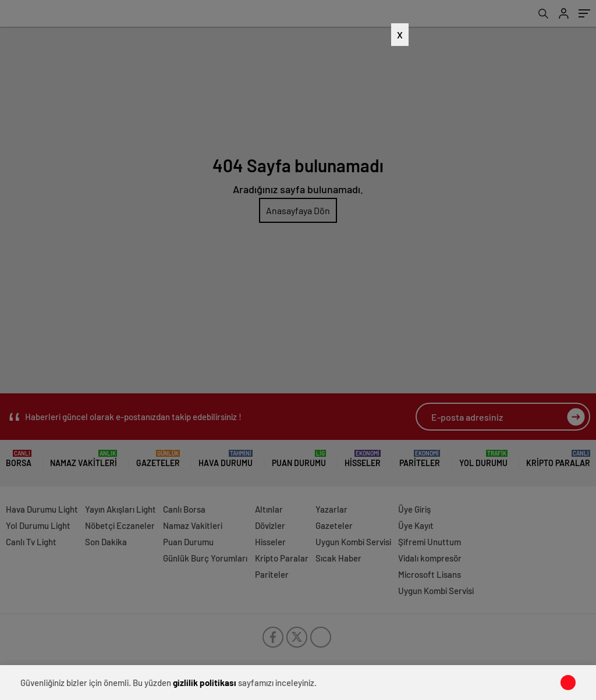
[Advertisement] (289, 262)
